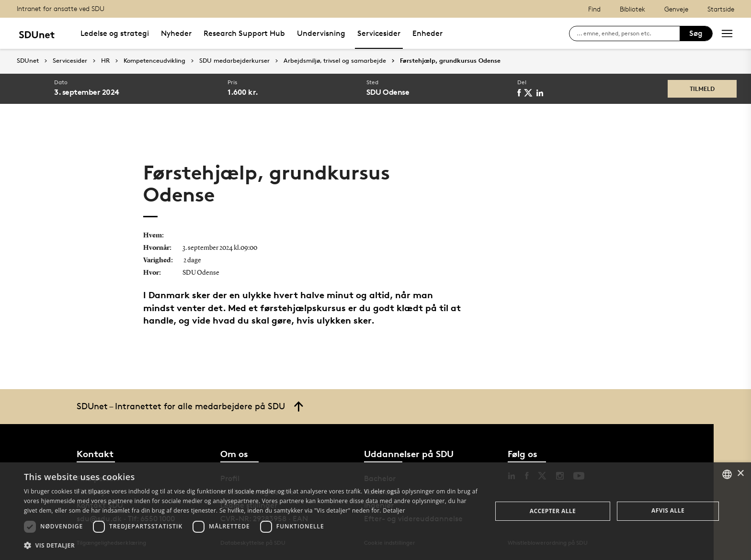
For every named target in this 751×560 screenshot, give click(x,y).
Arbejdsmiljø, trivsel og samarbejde (335, 61)
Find (594, 9)
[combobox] (727, 474)
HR (105, 61)
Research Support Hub (244, 33)
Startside (721, 9)
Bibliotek (632, 9)
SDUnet (28, 61)
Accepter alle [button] (553, 511)
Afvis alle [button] (668, 510)
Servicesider (379, 33)
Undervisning (321, 33)
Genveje (676, 9)
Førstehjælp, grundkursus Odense (450, 61)
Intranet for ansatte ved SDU (61, 8)
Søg (696, 33)
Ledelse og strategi (115, 33)
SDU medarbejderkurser (234, 61)
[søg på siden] (628, 34)
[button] (251, 546)
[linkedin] (541, 93)
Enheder (427, 33)
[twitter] (530, 93)
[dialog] (375, 511)
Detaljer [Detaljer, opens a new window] (394, 510)
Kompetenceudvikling (154, 61)
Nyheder (176, 33)
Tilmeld (702, 89)
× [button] (740, 474)
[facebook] (521, 93)
